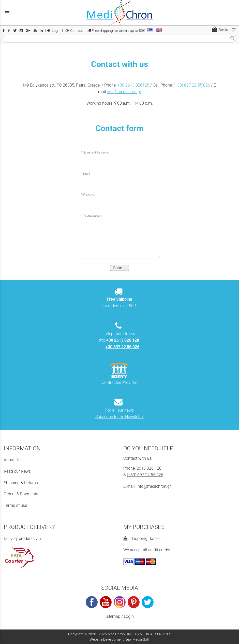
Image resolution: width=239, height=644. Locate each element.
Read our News (17, 471)
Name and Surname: (96, 153)
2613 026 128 (149, 468)
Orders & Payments (21, 494)
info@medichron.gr (124, 92)
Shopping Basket (142, 538)
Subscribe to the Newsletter (120, 417)
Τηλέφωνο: (88, 195)
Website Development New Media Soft (120, 639)
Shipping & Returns (21, 483)
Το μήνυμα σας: (92, 216)
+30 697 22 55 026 (122, 347)
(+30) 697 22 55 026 (192, 85)
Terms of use (15, 505)
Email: (86, 174)
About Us (12, 460)
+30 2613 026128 (133, 85)
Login (54, 31)
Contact (74, 31)
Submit (119, 268)
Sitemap (113, 616)
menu (7, 13)
